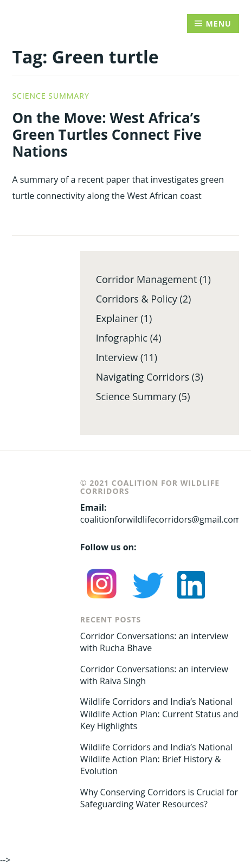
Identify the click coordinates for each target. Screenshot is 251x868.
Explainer (117, 318)
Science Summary (50, 96)
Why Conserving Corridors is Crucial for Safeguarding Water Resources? (159, 798)
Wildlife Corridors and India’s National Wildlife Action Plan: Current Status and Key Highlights (159, 714)
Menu (219, 24)
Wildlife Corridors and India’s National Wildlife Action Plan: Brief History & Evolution (156, 759)
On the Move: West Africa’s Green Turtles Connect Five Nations (107, 134)
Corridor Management (147, 279)
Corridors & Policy (137, 299)
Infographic (122, 338)
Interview (117, 357)
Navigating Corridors (143, 377)
